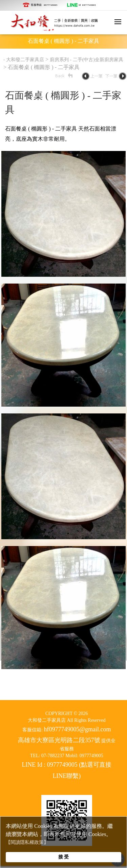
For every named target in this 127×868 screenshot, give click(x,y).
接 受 (64, 857)
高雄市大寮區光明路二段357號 (59, 740)
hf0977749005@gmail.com (78, 729)
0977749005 (51, 5)
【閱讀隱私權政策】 (27, 842)
